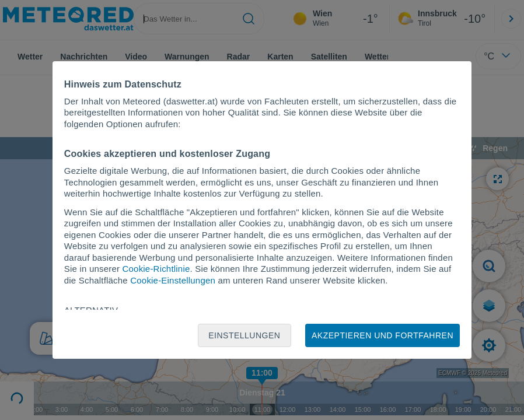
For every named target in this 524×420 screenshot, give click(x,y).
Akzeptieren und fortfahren (382, 335)
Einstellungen (244, 335)
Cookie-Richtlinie (156, 269)
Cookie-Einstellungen (173, 280)
